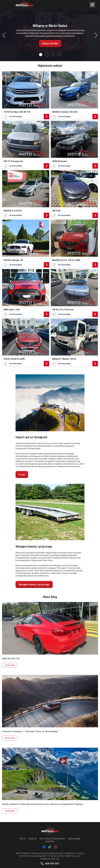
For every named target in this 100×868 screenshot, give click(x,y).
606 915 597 (52, 864)
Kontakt (50, 842)
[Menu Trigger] (92, 5)
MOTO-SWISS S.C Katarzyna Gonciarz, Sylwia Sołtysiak (40, 853)
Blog (23, 839)
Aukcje (33, 839)
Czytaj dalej (10, 665)
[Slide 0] (41, 55)
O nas (22, 475)
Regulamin (74, 839)
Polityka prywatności (52, 839)
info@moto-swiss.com (50, 859)
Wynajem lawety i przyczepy (34, 585)
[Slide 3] (59, 55)
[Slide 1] (47, 55)
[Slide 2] (53, 55)
